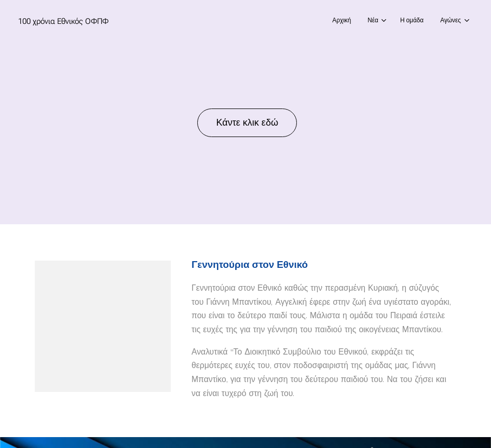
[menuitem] (409, 21)
